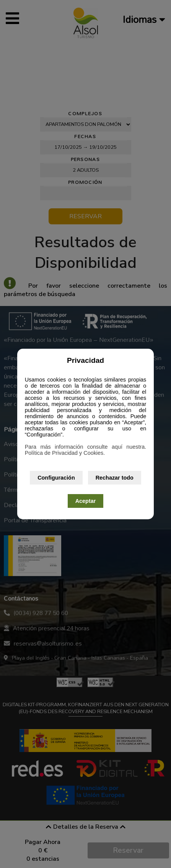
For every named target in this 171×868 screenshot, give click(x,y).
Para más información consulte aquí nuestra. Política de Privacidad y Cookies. (86, 450)
